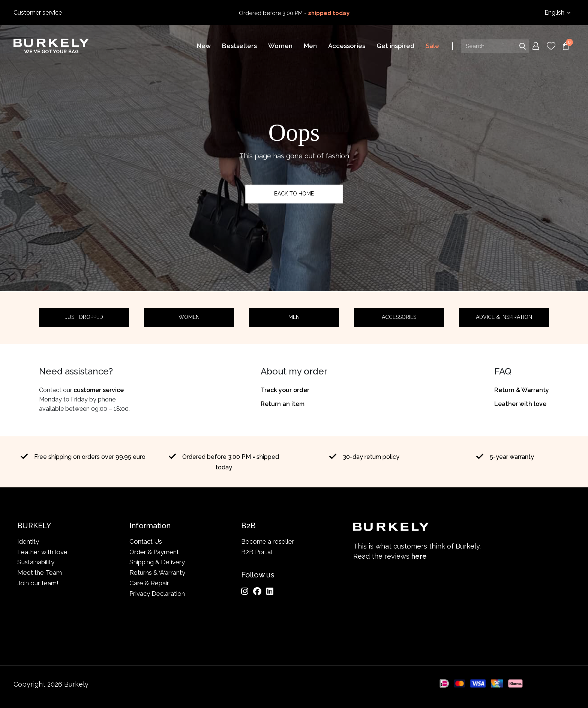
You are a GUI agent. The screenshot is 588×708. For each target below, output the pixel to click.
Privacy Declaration (157, 594)
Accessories (399, 317)
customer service (99, 390)
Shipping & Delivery (157, 562)
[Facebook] (257, 591)
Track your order (285, 390)
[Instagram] (245, 591)
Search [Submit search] (522, 46)
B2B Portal (257, 552)
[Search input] (495, 46)
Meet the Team (40, 573)
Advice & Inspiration (504, 317)
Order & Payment (154, 552)
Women (189, 317)
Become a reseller (268, 541)
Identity (28, 541)
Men (294, 317)
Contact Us (146, 541)
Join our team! (38, 583)
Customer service (38, 13)
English (555, 13)
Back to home (294, 194)
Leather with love (520, 404)
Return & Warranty (522, 390)
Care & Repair (149, 583)
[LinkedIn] (270, 591)
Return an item (283, 404)
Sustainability (36, 562)
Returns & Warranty (157, 573)
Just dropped (84, 317)
